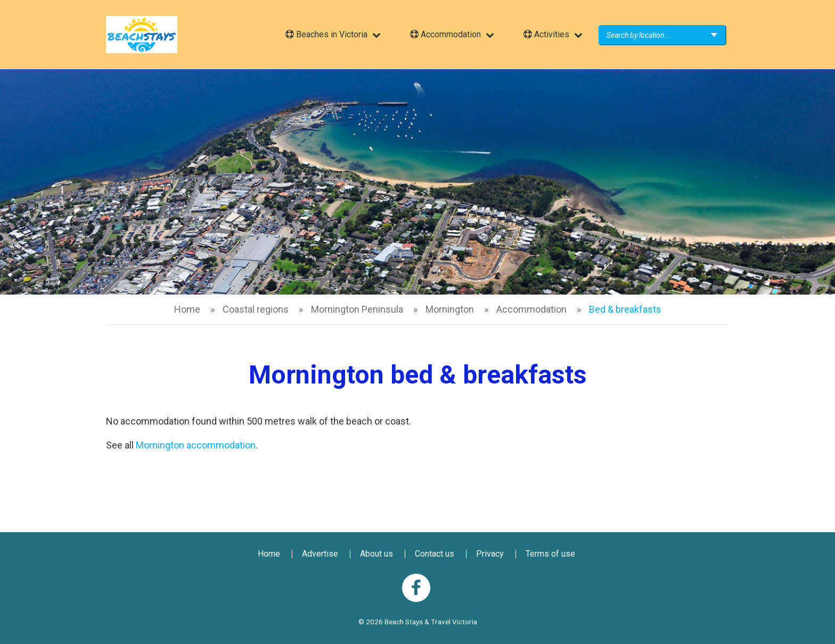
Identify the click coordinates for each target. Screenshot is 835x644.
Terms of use (550, 554)
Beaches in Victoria (326, 34)
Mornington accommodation (196, 445)
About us (376, 554)
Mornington (450, 309)
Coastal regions (256, 309)
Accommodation (445, 34)
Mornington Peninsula (357, 309)
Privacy (490, 554)
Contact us (435, 554)
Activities (546, 34)
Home (187, 309)
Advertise (320, 554)
